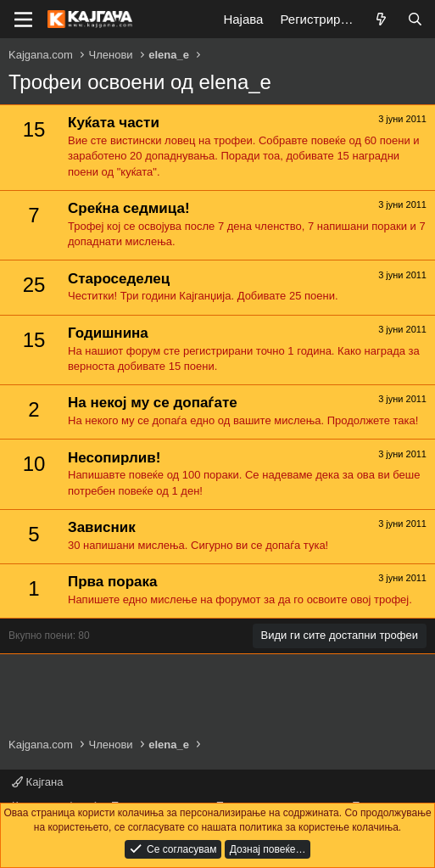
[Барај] (415, 19)
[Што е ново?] (381, 19)
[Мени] (23, 20)
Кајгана (37, 782)
